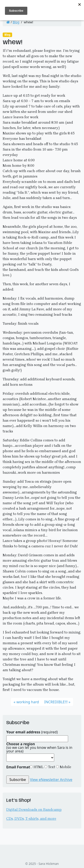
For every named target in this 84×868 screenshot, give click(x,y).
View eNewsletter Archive (51, 780)
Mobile (65, 767)
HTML (38, 767)
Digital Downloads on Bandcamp (34, 810)
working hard (28, 702)
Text (51, 767)
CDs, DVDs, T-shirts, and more (31, 819)
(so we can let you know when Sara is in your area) (39, 747)
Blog (16, 22)
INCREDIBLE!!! (56, 702)
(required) (32, 732)
